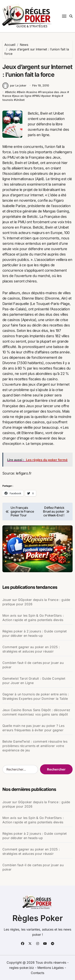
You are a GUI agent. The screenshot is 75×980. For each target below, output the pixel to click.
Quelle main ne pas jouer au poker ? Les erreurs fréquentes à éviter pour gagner (33, 728)
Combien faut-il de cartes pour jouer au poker (33, 665)
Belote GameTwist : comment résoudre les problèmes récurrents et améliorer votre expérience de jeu (35, 746)
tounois (8, 100)
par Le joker (14, 86)
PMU (37, 96)
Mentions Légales (51, 968)
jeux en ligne (23, 96)
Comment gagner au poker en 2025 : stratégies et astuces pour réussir (31, 649)
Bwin (22, 92)
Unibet (20, 100)
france (7, 96)
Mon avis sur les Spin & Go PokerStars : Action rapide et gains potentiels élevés (33, 618)
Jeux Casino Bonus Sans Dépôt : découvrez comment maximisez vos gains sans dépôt (36, 712)
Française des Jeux (53, 92)
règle (57, 96)
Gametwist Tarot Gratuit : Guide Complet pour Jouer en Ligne (34, 681)
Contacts (37, 973)
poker (47, 96)
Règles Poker (38, 918)
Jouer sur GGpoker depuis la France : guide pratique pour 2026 (36, 602)
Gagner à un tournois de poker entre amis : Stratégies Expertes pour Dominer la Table (36, 696)
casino (33, 92)
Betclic (11, 92)
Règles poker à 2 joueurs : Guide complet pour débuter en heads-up (34, 633)
